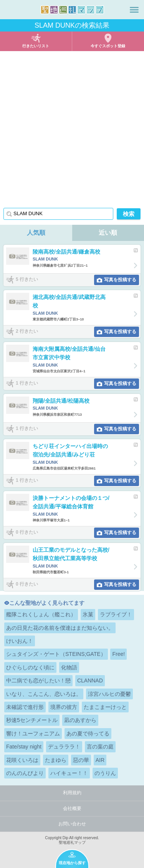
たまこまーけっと (105, 707)
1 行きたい (27, 383)
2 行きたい (27, 331)
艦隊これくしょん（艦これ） (41, 614)
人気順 (36, 233)
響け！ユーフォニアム (33, 734)
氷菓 (88, 614)
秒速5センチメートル (32, 720)
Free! (118, 654)
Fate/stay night (24, 747)
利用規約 (72, 793)
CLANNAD (90, 680)
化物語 (69, 667)
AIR (100, 760)
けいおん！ (20, 641)
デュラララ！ (64, 747)
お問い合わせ (72, 824)
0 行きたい (27, 532)
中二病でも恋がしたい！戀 (38, 680)
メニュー (134, 10)
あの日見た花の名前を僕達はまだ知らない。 (60, 628)
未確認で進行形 (25, 707)
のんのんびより (25, 773)
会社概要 (72, 808)
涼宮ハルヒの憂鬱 (109, 694)
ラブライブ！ (116, 614)
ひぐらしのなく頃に (30, 667)
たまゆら (56, 760)
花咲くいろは (22, 760)
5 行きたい (27, 279)
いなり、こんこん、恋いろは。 (44, 694)
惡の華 (81, 760)
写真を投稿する (120, 280)
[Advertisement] (72, 127)
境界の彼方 (64, 707)
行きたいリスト (36, 46)
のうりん (105, 773)
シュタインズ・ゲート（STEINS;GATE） (56, 654)
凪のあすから (80, 720)
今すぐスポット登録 (108, 46)
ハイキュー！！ (69, 773)
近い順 (108, 233)
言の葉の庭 (100, 747)
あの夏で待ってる (88, 734)
